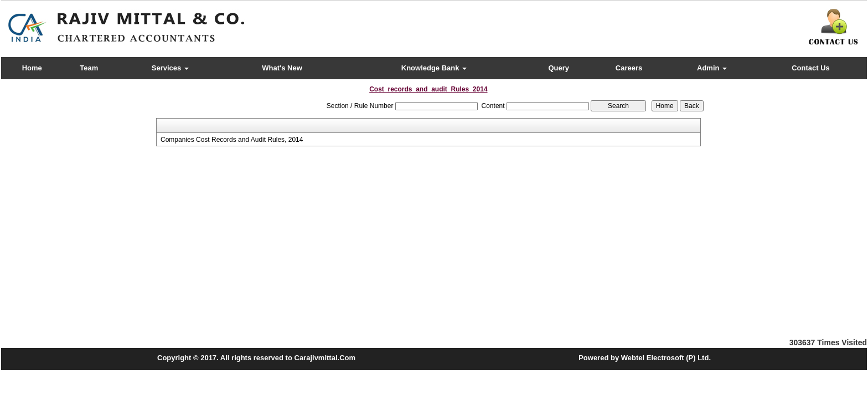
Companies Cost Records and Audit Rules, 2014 (232, 140)
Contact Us (811, 68)
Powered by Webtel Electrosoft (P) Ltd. (645, 358)
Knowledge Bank (434, 68)
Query (559, 68)
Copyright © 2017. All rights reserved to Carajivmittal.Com (256, 358)
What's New (282, 68)
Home (32, 68)
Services (170, 68)
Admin (712, 68)
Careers (629, 68)
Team (89, 68)
